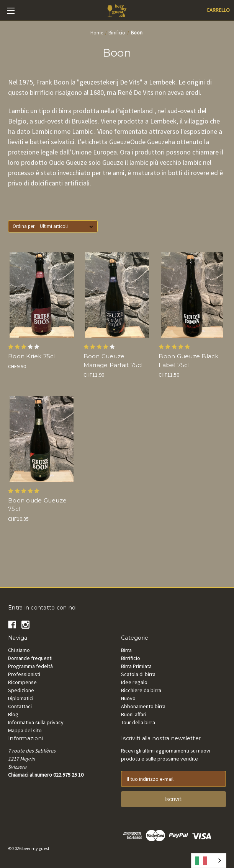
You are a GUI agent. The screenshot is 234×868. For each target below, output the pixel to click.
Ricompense (22, 682)
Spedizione (21, 690)
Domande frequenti (30, 658)
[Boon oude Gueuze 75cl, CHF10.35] (42, 439)
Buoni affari (134, 714)
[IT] (209, 861)
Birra (126, 650)
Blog (13, 714)
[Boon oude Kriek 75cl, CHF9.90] (42, 295)
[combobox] (209, 861)
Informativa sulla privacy (36, 722)
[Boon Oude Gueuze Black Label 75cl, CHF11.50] (192, 295)
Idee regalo (134, 682)
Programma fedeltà (30, 666)
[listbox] (68, 226)
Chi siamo (19, 650)
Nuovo (128, 698)
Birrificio (131, 658)
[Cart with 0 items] (218, 10)
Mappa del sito (25, 730)
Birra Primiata (136, 666)
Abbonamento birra (143, 706)
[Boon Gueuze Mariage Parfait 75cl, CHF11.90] (117, 295)
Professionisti (24, 674)
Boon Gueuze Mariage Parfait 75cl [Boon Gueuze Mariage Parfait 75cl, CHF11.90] (113, 361)
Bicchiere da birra (141, 690)
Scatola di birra (138, 674)
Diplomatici (21, 698)
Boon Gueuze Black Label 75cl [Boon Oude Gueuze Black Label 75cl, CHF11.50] (188, 361)
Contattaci (20, 706)
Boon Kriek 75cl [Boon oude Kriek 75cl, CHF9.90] (32, 356)
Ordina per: (24, 226)
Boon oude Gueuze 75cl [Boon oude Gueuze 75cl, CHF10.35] (37, 505)
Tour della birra (138, 722)
